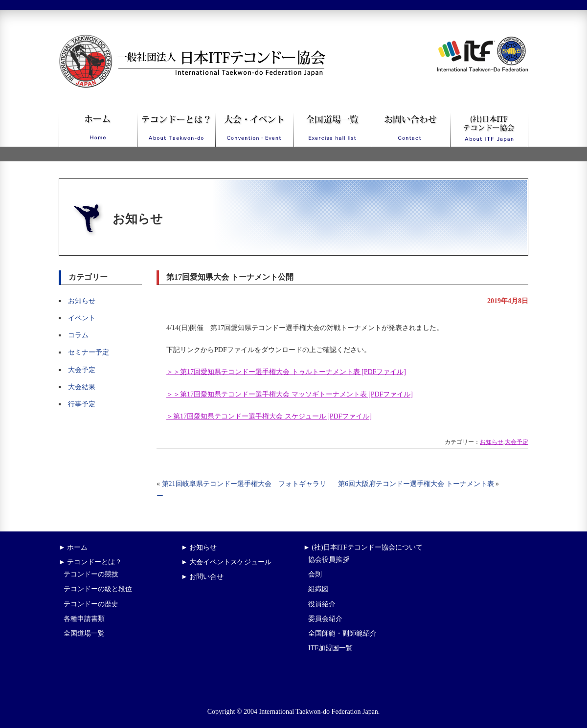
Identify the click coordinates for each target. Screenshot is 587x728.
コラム (78, 335)
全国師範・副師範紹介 (342, 633)
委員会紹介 (325, 619)
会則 (315, 574)
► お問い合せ (202, 577)
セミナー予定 (89, 352)
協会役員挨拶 (329, 560)
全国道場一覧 (84, 633)
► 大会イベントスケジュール (226, 562)
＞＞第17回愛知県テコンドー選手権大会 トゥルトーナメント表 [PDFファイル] (286, 372)
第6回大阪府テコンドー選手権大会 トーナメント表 (416, 484)
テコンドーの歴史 (91, 604)
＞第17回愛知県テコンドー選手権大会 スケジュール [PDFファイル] (269, 416)
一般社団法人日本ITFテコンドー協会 (174, 40)
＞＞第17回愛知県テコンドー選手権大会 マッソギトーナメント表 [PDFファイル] (290, 394)
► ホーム (73, 547)
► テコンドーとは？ (90, 562)
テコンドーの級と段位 (98, 589)
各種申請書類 (84, 619)
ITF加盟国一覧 (330, 648)
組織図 (318, 589)
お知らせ (82, 301)
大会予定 (82, 370)
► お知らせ (199, 547)
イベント (82, 318)
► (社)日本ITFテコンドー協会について (363, 547)
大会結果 (82, 387)
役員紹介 (322, 604)
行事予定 (82, 404)
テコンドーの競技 (91, 574)
